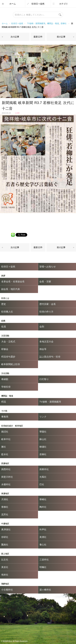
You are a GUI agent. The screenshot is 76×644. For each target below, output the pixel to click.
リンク (43, 417)
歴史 (4, 304)
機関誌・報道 (53, 23)
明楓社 (43, 567)
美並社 (5, 567)
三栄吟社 (44, 560)
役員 (4, 327)
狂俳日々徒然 (38, 4)
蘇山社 (43, 439)
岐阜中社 (6, 439)
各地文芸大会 (46, 342)
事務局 (5, 417)
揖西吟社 (6, 469)
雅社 (4, 447)
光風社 (43, 477)
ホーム (13, 4)
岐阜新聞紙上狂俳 (11, 364)
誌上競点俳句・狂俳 (50, 357)
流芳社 (5, 515)
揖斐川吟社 (7, 477)
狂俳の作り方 (46, 312)
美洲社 (43, 537)
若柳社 (64, 23)
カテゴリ (63, 4)
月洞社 (5, 499)
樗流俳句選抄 (8, 357)
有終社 (5, 575)
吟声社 (43, 529)
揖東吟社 (44, 469)
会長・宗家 (45, 282)
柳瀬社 (43, 447)
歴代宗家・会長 (48, 304)
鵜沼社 (5, 432)
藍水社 (5, 454)
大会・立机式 (8, 342)
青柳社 (5, 507)
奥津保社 (6, 529)
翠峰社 (43, 499)
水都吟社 (6, 484)
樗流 (4, 402)
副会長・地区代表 (11, 289)
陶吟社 (43, 507)
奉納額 (5, 379)
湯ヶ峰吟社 (45, 590)
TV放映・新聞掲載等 (36, 23)
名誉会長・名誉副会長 (13, 282)
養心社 (43, 545)
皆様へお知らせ (48, 267)
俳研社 (5, 537)
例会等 (43, 349)
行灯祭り (44, 379)
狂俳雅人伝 (7, 312)
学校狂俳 (6, 387)
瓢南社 (5, 545)
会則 (42, 327)
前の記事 (61, 37)
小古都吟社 (7, 590)
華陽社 (43, 432)
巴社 (42, 484)
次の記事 (15, 37)
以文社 (5, 560)
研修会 (5, 349)
